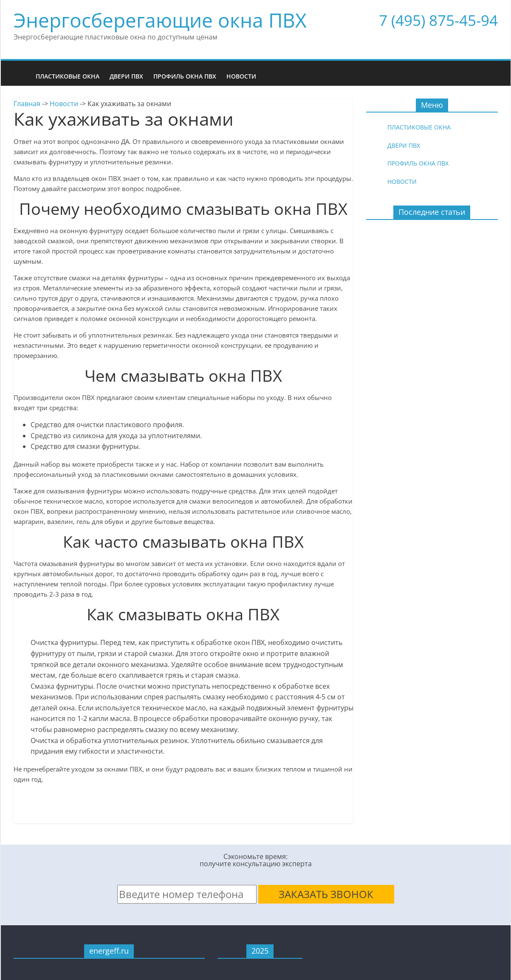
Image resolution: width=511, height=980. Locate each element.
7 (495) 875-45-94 (438, 20)
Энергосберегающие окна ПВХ (160, 20)
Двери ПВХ (126, 76)
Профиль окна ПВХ (185, 76)
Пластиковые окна (68, 76)
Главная (27, 104)
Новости (241, 76)
